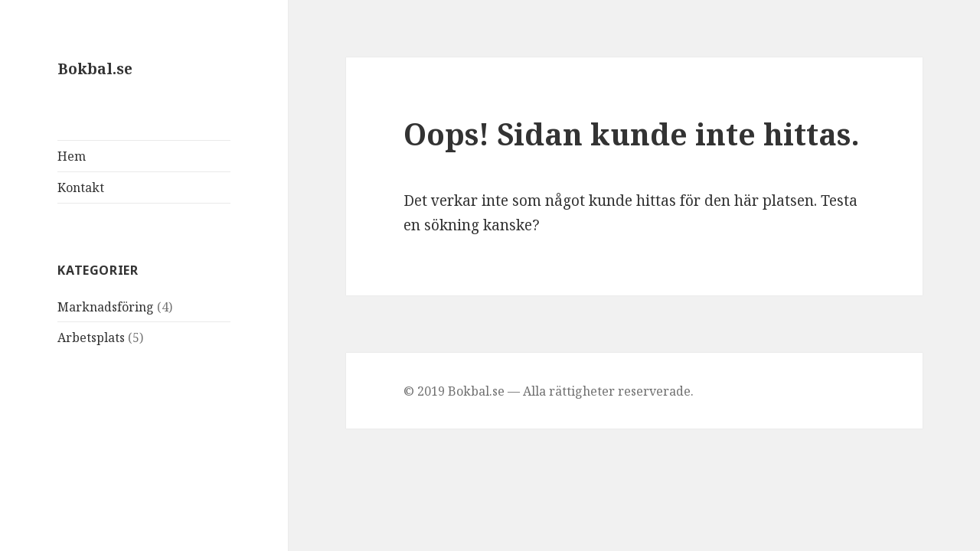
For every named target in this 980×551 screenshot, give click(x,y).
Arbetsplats (91, 337)
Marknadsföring (106, 307)
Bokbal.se (95, 69)
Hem (72, 156)
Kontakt (81, 187)
